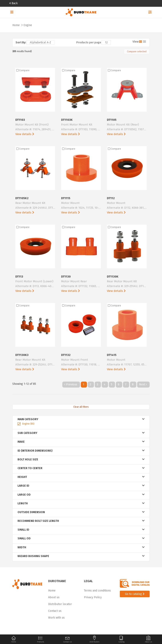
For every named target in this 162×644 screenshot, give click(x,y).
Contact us (55, 611)
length (81, 503)
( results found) (22, 51)
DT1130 (81, 284)
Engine (28, 25)
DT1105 (127, 127)
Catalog (122, 639)
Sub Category (81, 433)
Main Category (81, 419)
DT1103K (81, 127)
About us (54, 597)
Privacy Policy (93, 597)
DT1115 (81, 206)
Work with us (56, 618)
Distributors (95, 639)
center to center (81, 468)
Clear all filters (81, 407)
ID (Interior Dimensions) (81, 451)
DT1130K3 (35, 362)
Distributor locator (60, 604)
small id (81, 530)
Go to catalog (135, 594)
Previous (71, 384)
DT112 (127, 206)
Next (143, 384)
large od (81, 495)
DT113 (35, 284)
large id (81, 486)
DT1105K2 (35, 206)
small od (81, 538)
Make (81, 442)
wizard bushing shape (81, 556)
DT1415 (127, 362)
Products (41, 639)
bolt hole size (81, 459)
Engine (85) (28, 424)
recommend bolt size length (81, 521)
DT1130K (127, 284)
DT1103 (35, 127)
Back (14, 3)
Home (16, 25)
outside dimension (81, 512)
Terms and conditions (97, 591)
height (81, 477)
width (81, 547)
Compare (23, 70)
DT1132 (81, 362)
